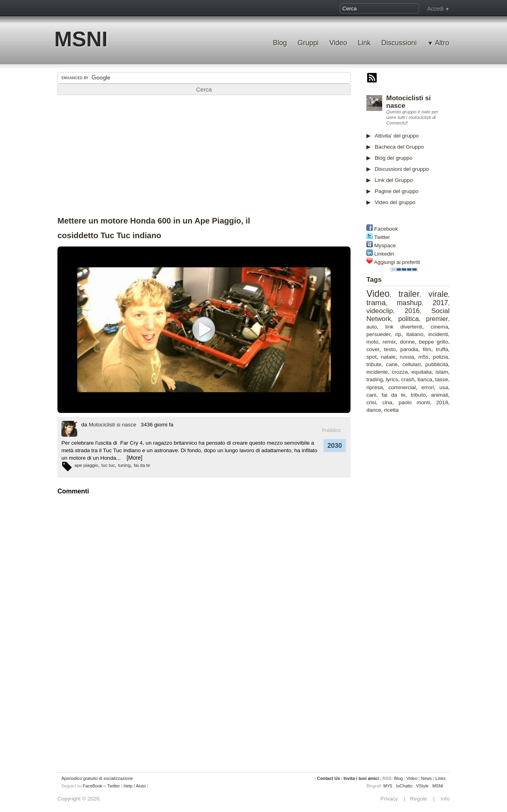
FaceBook (93, 786)
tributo (418, 395)
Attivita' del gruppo (397, 136)
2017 (440, 303)
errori (428, 387)
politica (408, 319)
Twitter (382, 237)
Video (338, 43)
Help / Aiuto (135, 786)
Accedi (435, 9)
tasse (442, 379)
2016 (412, 311)
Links (440, 778)
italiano (415, 334)
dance (374, 410)
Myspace (385, 246)
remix (389, 342)
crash (408, 379)
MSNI (81, 39)
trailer (409, 294)
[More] (135, 458)
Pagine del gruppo (396, 191)
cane (392, 364)
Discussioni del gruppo (402, 169)
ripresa (375, 387)
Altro (442, 43)
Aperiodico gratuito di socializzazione (97, 778)
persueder (378, 334)
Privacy (391, 799)
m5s (423, 357)
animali (439, 395)
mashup (409, 303)
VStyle (422, 786)
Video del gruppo (395, 202)
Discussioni (399, 43)
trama (376, 303)
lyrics (392, 379)
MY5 (388, 786)
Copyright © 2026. (79, 799)
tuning (124, 465)
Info (443, 799)
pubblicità (437, 364)
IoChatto (404, 786)
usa (444, 387)
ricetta (392, 410)
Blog (280, 43)
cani (371, 395)
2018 (442, 402)
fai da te (393, 395)
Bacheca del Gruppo (399, 147)
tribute (374, 364)
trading (375, 379)
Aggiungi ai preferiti (397, 262)
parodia (409, 349)
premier (437, 319)
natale (388, 357)
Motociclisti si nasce (112, 425)
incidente (377, 372)
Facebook (386, 229)
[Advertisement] (426, 543)
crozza (400, 372)
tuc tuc (108, 465)
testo (390, 349)
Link (364, 43)
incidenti (438, 334)
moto (372, 342)
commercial (402, 387)
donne (408, 342)
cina (387, 402)
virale (438, 294)
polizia (441, 357)
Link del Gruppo (394, 180)
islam (442, 372)
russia (407, 357)
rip (398, 334)
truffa (442, 349)
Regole (419, 799)
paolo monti (414, 402)
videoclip (380, 311)
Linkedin (384, 254)
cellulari (412, 364)
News (427, 778)
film (427, 349)
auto (372, 327)
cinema (439, 327)
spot (372, 357)
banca (425, 379)
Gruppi (308, 43)
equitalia (422, 372)
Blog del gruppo (394, 158)
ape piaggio (86, 465)
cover (373, 349)
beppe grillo (434, 342)
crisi (371, 402)
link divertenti (404, 327)
